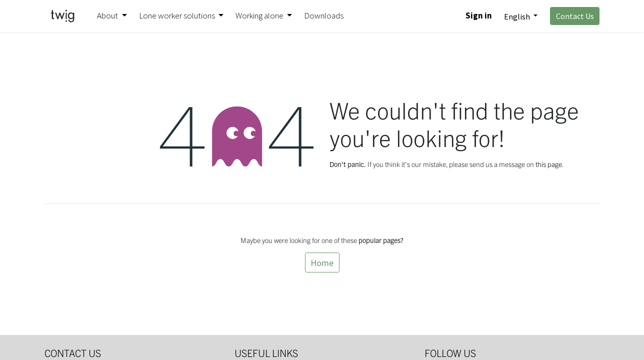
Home (322, 263)
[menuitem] (324, 16)
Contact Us (575, 16)
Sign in (479, 15)
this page (549, 164)
